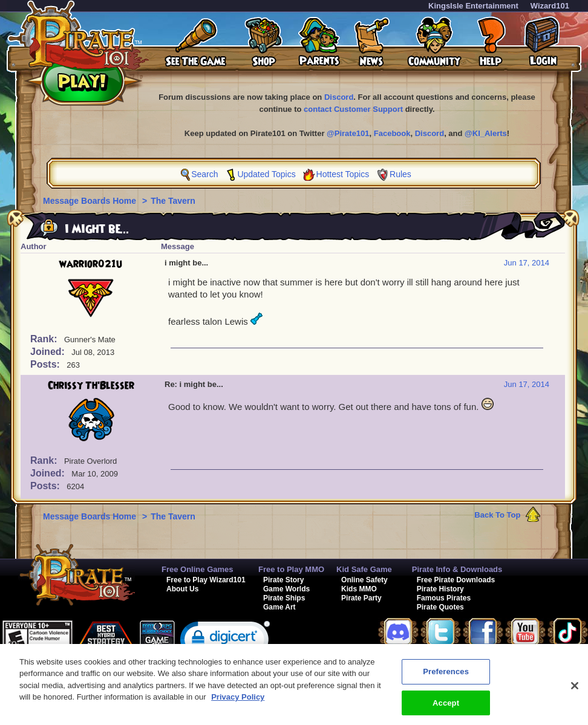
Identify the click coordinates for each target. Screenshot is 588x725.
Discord (339, 97)
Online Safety (364, 580)
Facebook (392, 133)
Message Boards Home (91, 201)
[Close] (575, 692)
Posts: (46, 364)
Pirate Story (283, 580)
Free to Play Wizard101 (206, 580)
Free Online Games (198, 569)
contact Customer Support (353, 109)
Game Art (279, 607)
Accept (446, 709)
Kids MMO (359, 589)
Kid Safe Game (364, 569)
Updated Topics (266, 174)
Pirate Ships (284, 598)
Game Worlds (286, 589)
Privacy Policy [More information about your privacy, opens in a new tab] (238, 703)
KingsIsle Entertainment (473, 6)
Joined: (49, 352)
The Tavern (173, 201)
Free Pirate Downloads (456, 580)
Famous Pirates (444, 598)
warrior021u (91, 264)
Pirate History (440, 589)
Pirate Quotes (440, 607)
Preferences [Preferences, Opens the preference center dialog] (446, 678)
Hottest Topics (343, 174)
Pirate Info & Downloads (457, 569)
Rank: (45, 339)
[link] (225, 642)
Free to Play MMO (291, 569)
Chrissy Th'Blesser (91, 386)
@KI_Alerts (486, 133)
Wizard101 (550, 6)
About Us (182, 589)
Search (204, 174)
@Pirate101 (348, 133)
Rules (400, 174)
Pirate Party (361, 598)
